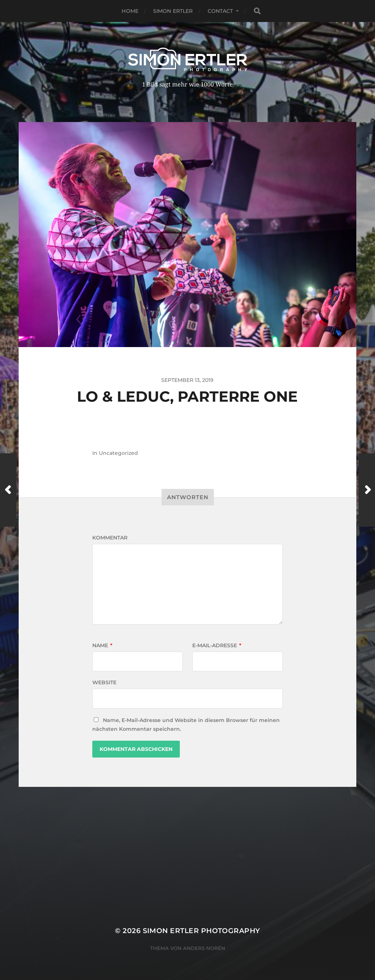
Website (104, 682)
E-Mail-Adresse (217, 645)
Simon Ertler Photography (201, 931)
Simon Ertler (173, 11)
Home (130, 11)
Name (102, 645)
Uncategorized (118, 453)
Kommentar (110, 538)
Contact (220, 11)
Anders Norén (204, 948)
